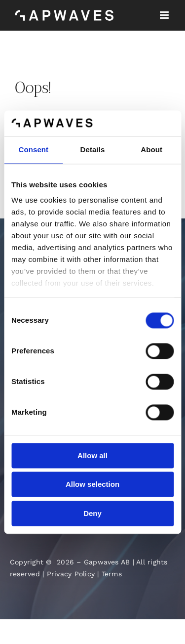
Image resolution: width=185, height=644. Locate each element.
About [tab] (151, 150)
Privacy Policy (71, 574)
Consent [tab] (33, 150)
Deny (92, 513)
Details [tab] (93, 150)
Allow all (92, 455)
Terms (112, 574)
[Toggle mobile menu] (165, 15)
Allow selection (92, 485)
